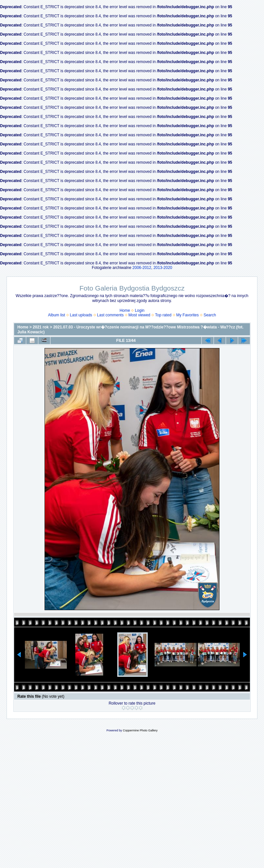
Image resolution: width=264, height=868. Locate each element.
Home (125, 310)
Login (140, 310)
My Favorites (188, 315)
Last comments (110, 315)
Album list (57, 315)
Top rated (163, 315)
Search (210, 315)
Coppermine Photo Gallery (140, 730)
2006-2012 (142, 268)
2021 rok (41, 327)
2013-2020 (163, 268)
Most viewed (139, 315)
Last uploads (81, 315)
